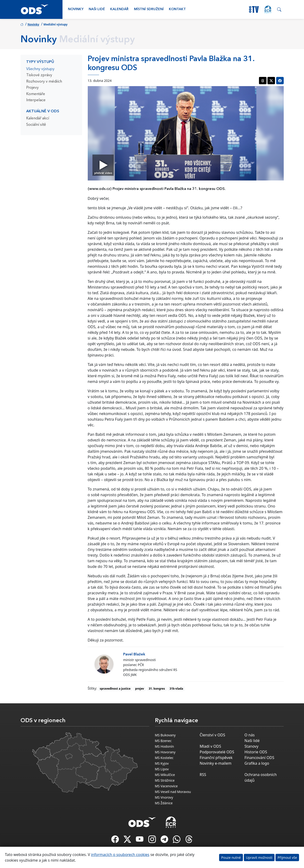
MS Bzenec (163, 741)
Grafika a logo (257, 763)
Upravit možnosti (259, 858)
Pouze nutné (231, 858)
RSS (203, 775)
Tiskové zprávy (39, 75)
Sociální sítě (36, 125)
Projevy (32, 88)
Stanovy (252, 746)
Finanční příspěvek (216, 758)
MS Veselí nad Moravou (173, 792)
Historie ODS (256, 752)
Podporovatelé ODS (217, 752)
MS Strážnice (165, 780)
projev (140, 689)
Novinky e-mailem (216, 763)
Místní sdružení (149, 9)
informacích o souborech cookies (120, 855)
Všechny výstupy (40, 69)
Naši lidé (97, 9)
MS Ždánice (164, 803)
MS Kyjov (162, 763)
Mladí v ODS (210, 746)
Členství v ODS (212, 735)
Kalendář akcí (38, 118)
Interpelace (36, 100)
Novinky (76, 9)
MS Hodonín (164, 746)
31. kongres (157, 689)
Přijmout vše (287, 858)
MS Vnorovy (164, 797)
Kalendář (119, 9)
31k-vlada (176, 689)
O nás (250, 735)
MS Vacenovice (166, 786)
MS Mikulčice (165, 775)
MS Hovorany (165, 752)
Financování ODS (259, 758)
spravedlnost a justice (115, 689)
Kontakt (177, 9)
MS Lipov (162, 769)
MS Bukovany (165, 735)
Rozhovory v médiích (44, 82)
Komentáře (36, 94)
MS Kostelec (164, 758)
